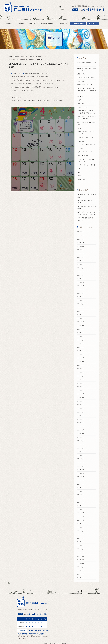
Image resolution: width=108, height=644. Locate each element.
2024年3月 (81, 311)
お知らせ (23, 56)
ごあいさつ (81, 169)
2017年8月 (81, 571)
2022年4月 (81, 380)
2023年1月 (81, 354)
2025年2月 (81, 275)
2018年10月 (81, 520)
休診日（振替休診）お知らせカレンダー (35, 56)
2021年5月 (81, 412)
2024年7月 (81, 297)
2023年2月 (81, 351)
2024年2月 (81, 315)
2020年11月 (81, 430)
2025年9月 (81, 250)
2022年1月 (81, 390)
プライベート (82, 148)
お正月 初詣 (82, 179)
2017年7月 (81, 574)
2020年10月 (81, 434)
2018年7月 (81, 531)
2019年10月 (81, 477)
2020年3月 (81, 459)
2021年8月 (81, 405)
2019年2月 (81, 506)
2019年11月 (81, 473)
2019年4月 (81, 499)
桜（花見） (81, 96)
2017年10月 (81, 563)
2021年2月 (81, 423)
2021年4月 (81, 416)
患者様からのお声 (83, 107)
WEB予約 (22, 631)
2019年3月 (81, 502)
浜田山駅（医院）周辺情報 (86, 78)
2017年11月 (81, 560)
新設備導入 (81, 104)
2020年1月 (81, 466)
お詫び (80, 172)
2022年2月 (81, 387)
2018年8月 (81, 527)
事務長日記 (81, 141)
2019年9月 (81, 480)
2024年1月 (81, 318)
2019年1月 (81, 509)
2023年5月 (81, 344)
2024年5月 (81, 304)
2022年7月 (81, 372)
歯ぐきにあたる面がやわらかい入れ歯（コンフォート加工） (87, 91)
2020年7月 (81, 444)
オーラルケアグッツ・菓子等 (86, 165)
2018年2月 (81, 549)
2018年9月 (81, 524)
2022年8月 (81, 369)
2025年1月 (81, 279)
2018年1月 (81, 553)
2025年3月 (81, 272)
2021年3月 (81, 419)
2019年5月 (81, 495)
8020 (79, 183)
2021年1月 (81, 426)
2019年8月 (81, 484)
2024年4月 (81, 308)
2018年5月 (81, 538)
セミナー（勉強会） (84, 156)
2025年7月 (81, 257)
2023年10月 (81, 326)
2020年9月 (81, 437)
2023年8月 (81, 333)
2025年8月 (81, 254)
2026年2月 (81, 235)
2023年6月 (81, 340)
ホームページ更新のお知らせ (86, 145)
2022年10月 (81, 362)
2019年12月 (81, 470)
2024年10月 (81, 286)
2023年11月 (81, 322)
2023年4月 (81, 347)
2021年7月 (81, 408)
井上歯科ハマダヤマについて (86, 138)
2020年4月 (81, 455)
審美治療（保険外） (48, 24)
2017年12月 (81, 556)
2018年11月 (81, 517)
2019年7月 (81, 488)
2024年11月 (81, 282)
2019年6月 (81, 491)
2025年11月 (81, 243)
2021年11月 (81, 394)
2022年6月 (81, 376)
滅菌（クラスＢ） (83, 74)
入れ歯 (80, 128)
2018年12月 (81, 513)
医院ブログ (17, 56)
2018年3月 (81, 545)
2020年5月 (81, 452)
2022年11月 (81, 358)
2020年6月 (81, 448)
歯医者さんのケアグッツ (85, 85)
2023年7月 (81, 336)
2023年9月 (81, 329)
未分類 (80, 100)
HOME (10, 56)
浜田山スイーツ (82, 81)
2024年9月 (81, 290)
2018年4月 (81, 542)
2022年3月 (81, 383)
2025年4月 (81, 268)
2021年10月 (81, 398)
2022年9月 (81, 365)
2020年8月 (81, 441)
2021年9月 (81, 401)
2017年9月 (81, 567)
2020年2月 (81, 462)
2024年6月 (81, 300)
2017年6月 (81, 578)
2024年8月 (81, 293)
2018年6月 (81, 535)
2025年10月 (81, 246)
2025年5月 (81, 264)
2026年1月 (81, 239)
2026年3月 (81, 232)
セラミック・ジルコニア (85, 152)
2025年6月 (81, 261)
